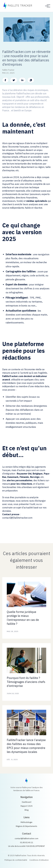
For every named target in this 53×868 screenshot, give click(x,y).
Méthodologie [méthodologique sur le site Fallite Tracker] (26, 822)
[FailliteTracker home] (26, 781)
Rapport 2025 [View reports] (27, 806)
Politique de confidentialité (16, 860)
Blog (26, 810)
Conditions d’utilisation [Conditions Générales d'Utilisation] (39, 860)
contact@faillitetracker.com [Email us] (26, 838)
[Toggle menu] (47, 6)
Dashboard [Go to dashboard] (27, 802)
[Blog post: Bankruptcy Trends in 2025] (26, 608)
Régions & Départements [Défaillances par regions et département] (26, 826)
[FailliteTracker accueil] (18, 6)
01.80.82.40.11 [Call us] (27, 842)
